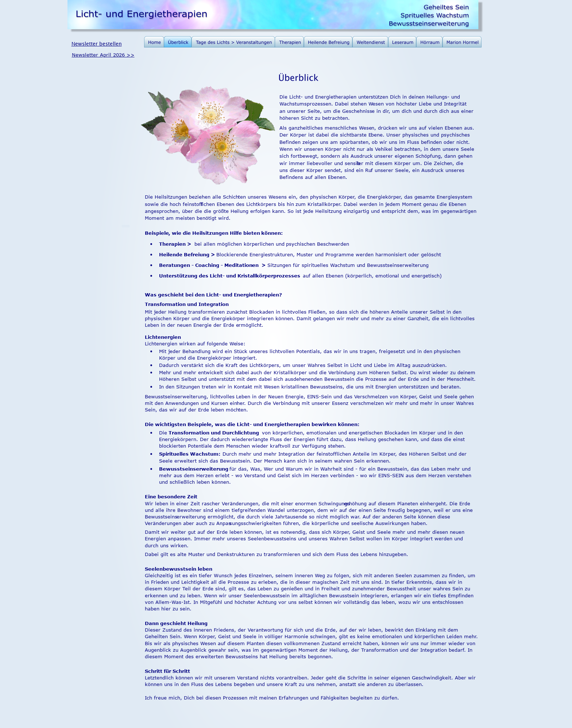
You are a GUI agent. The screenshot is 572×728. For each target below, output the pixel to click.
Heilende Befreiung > (187, 254)
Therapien (172, 244)
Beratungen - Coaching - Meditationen (210, 265)
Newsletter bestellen (97, 44)
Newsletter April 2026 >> (103, 55)
